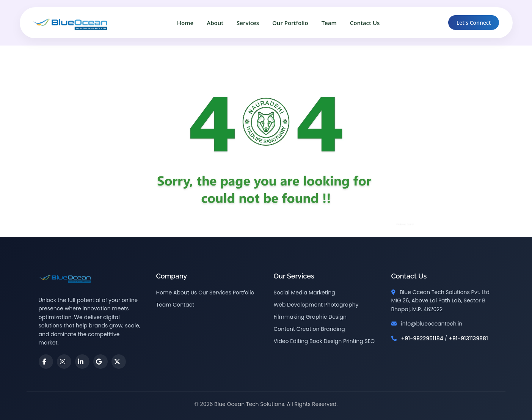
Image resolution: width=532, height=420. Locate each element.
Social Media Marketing (304, 293)
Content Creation (297, 329)
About (215, 23)
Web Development (298, 305)
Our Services (215, 293)
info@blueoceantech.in (432, 324)
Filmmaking (289, 317)
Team (329, 23)
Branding (333, 329)
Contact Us (365, 23)
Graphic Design (326, 317)
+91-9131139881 (468, 338)
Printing (353, 341)
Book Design (326, 341)
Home (185, 23)
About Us (185, 293)
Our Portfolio (290, 23)
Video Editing (291, 341)
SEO (369, 341)
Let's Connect (474, 23)
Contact (183, 305)
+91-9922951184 (422, 338)
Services (248, 23)
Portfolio (244, 293)
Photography (341, 305)
